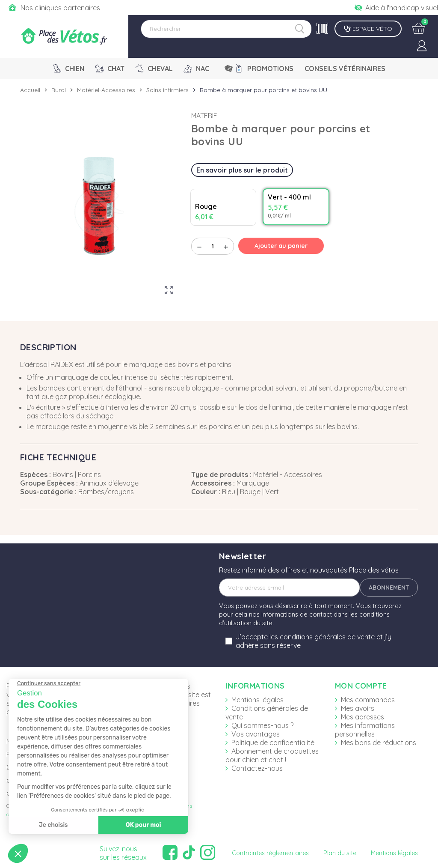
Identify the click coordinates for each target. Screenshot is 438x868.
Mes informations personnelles (365, 730)
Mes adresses (363, 717)
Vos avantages (256, 734)
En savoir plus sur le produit (242, 170)
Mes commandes (368, 700)
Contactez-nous (257, 768)
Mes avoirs (358, 708)
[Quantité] (213, 246)
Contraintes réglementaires (270, 853)
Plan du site (340, 853)
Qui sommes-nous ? (262, 725)
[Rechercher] (226, 29)
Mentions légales (257, 700)
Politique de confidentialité (273, 743)
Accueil (30, 90)
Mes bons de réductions (379, 743)
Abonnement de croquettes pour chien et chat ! (272, 755)
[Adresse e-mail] (289, 588)
